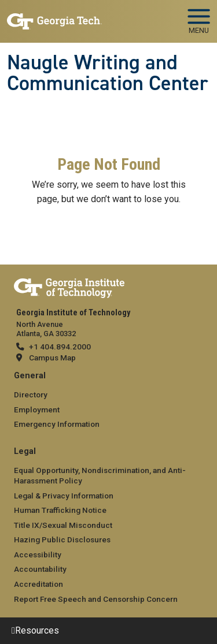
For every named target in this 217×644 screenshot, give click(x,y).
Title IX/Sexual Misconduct (63, 525)
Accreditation (38, 584)
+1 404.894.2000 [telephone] (60, 347)
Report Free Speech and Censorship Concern (96, 599)
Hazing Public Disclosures (62, 539)
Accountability (40, 569)
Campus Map (52, 358)
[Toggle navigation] (199, 17)
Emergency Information (57, 424)
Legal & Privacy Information (64, 496)
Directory (31, 394)
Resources (37, 630)
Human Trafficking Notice (60, 510)
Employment (37, 410)
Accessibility (38, 554)
